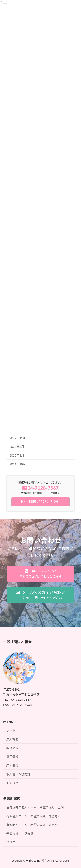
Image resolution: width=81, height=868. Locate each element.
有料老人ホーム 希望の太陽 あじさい (33, 816)
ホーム (11, 731)
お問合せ (12, 783)
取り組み (12, 748)
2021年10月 (18, 464)
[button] (41, 574)
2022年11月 (18, 438)
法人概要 (12, 739)
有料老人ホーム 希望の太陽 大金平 (32, 825)
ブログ (11, 842)
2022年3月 (17, 447)
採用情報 (12, 757)
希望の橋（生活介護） (21, 834)
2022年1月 (17, 455)
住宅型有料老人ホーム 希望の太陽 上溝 (35, 807)
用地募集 (12, 765)
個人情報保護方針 (18, 774)
